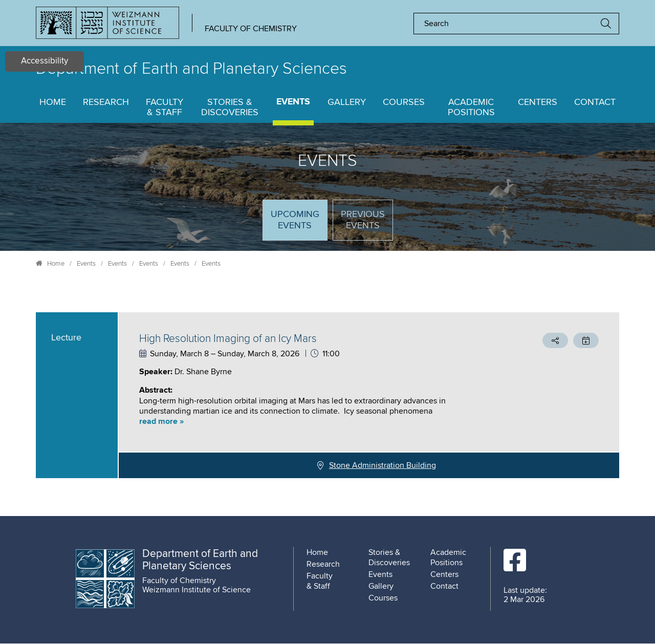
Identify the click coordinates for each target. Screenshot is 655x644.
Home (53, 102)
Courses (404, 102)
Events (293, 102)
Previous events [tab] (363, 220)
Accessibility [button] (45, 61)
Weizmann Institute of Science (196, 590)
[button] (314, 422)
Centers (538, 102)
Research (106, 102)
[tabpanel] (327, 395)
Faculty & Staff (165, 108)
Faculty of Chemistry (251, 29)
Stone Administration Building (383, 465)
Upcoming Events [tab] (299, 224)
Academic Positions (471, 108)
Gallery (347, 102)
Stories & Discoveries (230, 108)
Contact (595, 102)
